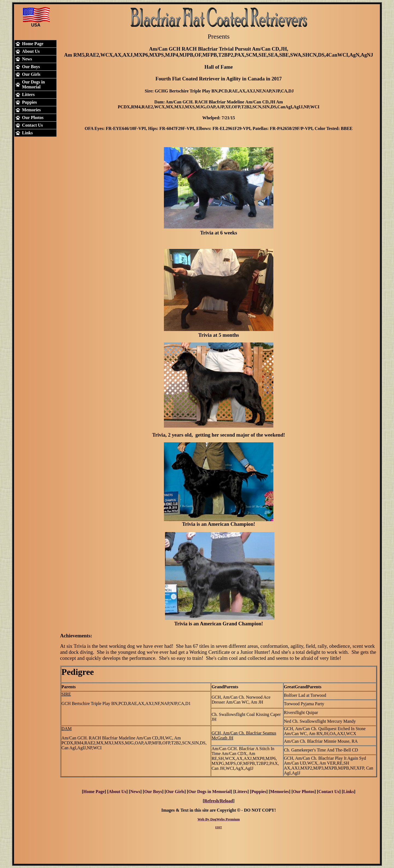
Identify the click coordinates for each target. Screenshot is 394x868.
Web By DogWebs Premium (219, 819)
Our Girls (175, 792)
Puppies (259, 792)
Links (348, 792)
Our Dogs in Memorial (209, 792)
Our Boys (153, 792)
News (135, 792)
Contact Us (329, 792)
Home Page (94, 792)
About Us (117, 792)
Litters (241, 792)
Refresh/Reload (218, 801)
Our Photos (304, 792)
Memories (280, 792)
